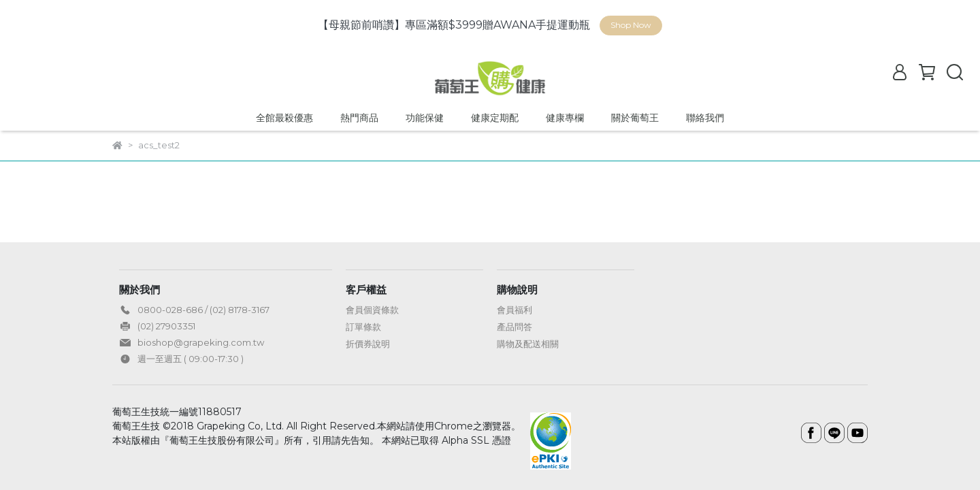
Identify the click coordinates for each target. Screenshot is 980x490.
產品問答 (514, 327)
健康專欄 (565, 118)
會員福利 (514, 310)
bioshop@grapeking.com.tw (201, 342)
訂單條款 (363, 327)
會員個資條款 (372, 310)
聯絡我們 (705, 118)
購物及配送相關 (528, 344)
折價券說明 (368, 344)
